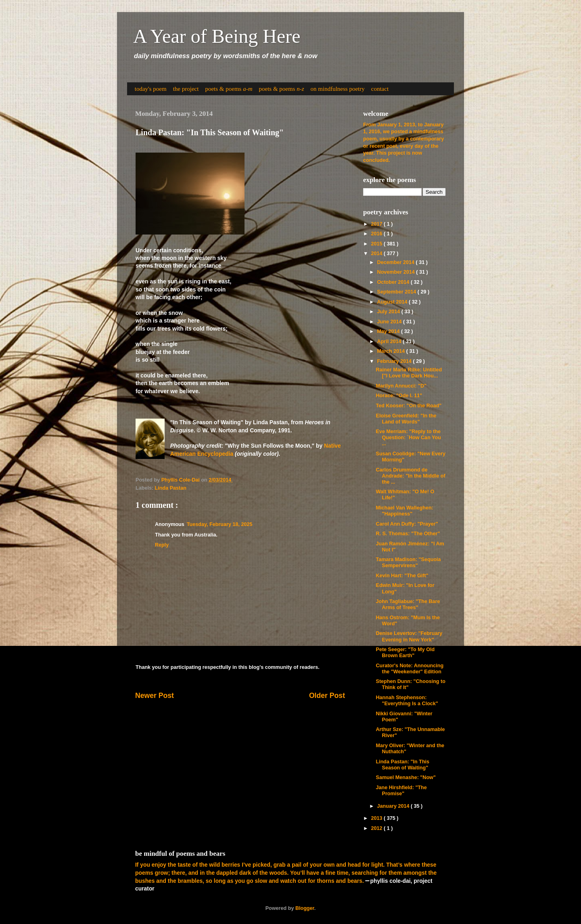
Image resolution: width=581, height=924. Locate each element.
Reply (162, 545)
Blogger (305, 908)
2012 (377, 828)
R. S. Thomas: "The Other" (408, 534)
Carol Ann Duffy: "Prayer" (407, 524)
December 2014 (397, 262)
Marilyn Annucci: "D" (401, 386)
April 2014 (390, 342)
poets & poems (229, 89)
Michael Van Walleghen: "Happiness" (404, 511)
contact (380, 89)
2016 (377, 234)
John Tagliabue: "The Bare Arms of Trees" (408, 604)
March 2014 (392, 351)
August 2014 (393, 302)
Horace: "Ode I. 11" (399, 396)
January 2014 (394, 806)
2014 (377, 254)
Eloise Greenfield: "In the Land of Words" (406, 419)
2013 (377, 818)
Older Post (327, 696)
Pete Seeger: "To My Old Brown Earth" (405, 653)
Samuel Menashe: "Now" (405, 777)
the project (186, 89)
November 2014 (397, 272)
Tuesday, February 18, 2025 (220, 524)
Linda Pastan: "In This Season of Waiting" (402, 765)
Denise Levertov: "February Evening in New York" (409, 636)
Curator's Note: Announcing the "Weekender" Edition (410, 669)
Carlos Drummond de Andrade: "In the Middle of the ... (410, 476)
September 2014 (397, 292)
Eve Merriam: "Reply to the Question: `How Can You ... (408, 438)
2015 (377, 244)
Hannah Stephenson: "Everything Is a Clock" (407, 701)
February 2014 (395, 361)
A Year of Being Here (217, 36)
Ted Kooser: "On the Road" (409, 406)
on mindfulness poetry (338, 89)
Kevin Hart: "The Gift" (402, 576)
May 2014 (389, 331)
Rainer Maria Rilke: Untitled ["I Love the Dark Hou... (409, 373)
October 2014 (394, 282)
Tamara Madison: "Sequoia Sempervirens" (408, 563)
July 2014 (389, 312)
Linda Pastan (171, 488)
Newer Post (155, 696)
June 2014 (390, 322)
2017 (377, 224)
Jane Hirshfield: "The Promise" (401, 791)
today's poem (151, 89)
